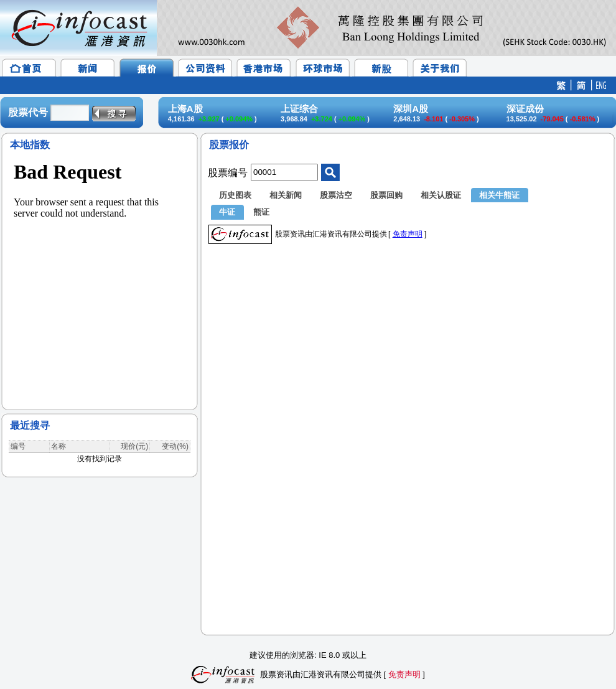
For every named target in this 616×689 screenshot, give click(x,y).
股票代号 (28, 112)
